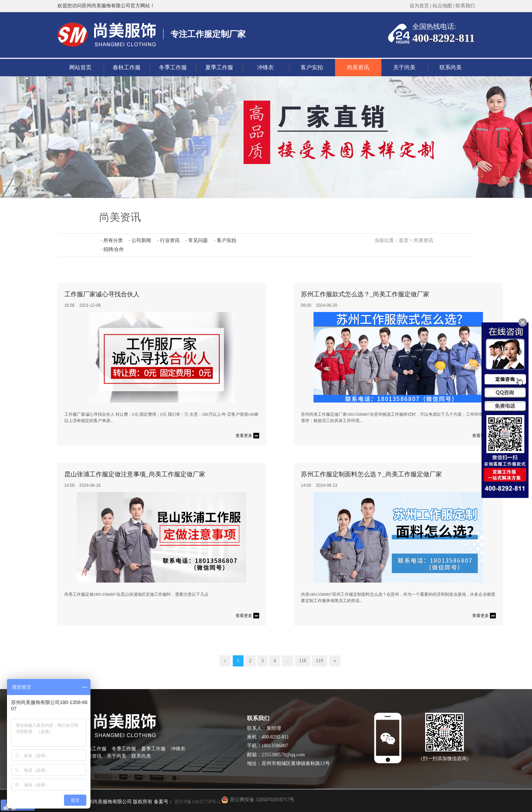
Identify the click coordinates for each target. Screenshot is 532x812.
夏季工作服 (219, 67)
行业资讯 (170, 240)
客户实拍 (312, 67)
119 (319, 661)
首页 (404, 240)
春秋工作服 (127, 67)
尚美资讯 (358, 67)
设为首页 (419, 6)
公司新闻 (141, 240)
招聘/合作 (114, 249)
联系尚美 (451, 67)
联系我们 (465, 6)
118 (302, 661)
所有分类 (113, 240)
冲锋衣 (265, 67)
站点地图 (442, 6)
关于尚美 (404, 67)
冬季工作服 (173, 67)
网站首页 (80, 67)
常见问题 (198, 240)
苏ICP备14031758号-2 (197, 802)
